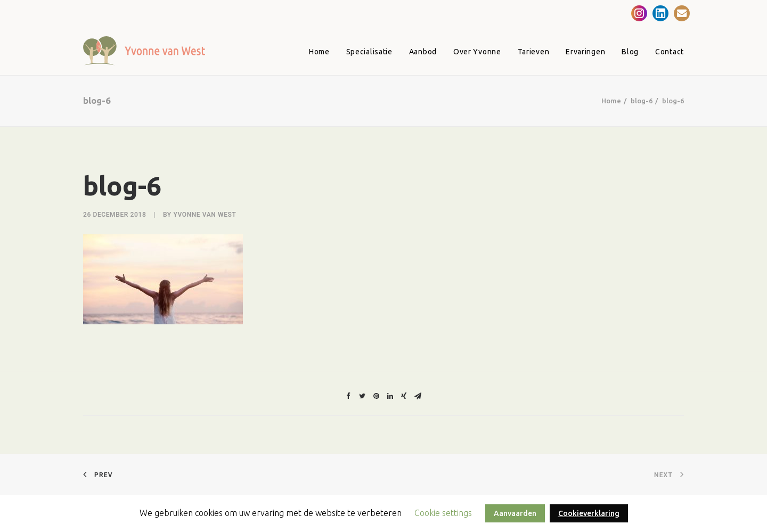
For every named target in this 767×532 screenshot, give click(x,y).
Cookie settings (443, 513)
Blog (630, 52)
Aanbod (423, 52)
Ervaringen (585, 52)
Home (319, 52)
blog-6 (642, 101)
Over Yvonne (477, 52)
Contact (670, 52)
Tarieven (534, 52)
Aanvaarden (515, 513)
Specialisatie (369, 52)
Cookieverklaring (589, 513)
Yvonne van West (205, 215)
